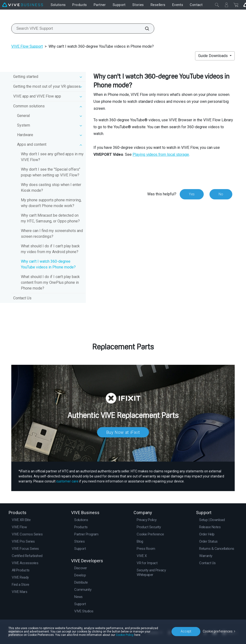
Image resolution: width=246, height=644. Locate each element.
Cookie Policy (125, 635)
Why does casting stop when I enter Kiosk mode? (51, 188)
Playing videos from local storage (161, 154)
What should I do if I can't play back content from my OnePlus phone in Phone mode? (50, 282)
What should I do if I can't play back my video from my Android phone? (50, 249)
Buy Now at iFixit (123, 432)
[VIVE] (23, 5)
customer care (67, 481)
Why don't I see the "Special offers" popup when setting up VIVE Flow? (51, 172)
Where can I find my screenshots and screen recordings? (52, 234)
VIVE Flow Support (27, 46)
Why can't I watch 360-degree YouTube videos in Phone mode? (48, 264)
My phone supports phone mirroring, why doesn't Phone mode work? (51, 203)
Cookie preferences (218, 631)
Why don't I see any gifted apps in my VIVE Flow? (52, 157)
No (221, 194)
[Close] (217, 5)
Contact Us (22, 298)
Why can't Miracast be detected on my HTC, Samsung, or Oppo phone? (50, 218)
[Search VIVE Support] (144, 29)
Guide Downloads (213, 56)
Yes (192, 194)
